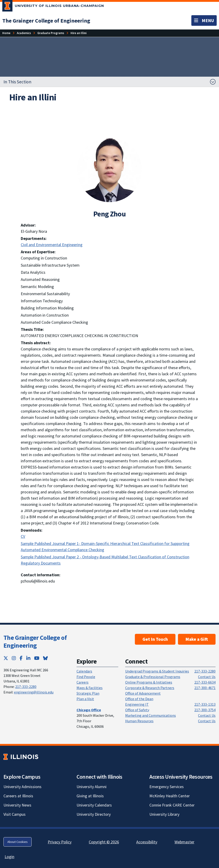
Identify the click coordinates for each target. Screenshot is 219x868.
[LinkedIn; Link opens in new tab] (28, 658)
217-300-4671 (205, 688)
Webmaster (184, 842)
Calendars (84, 671)
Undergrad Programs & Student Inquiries (157, 671)
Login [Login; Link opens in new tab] (9, 857)
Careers (83, 682)
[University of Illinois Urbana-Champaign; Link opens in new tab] (53, 7)
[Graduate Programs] (51, 33)
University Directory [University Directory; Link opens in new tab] (94, 814)
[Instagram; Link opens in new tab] (14, 658)
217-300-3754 (205, 710)
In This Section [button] (17, 82)
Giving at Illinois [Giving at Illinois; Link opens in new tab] (90, 796)
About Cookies (18, 842)
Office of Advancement (143, 693)
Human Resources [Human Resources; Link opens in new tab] (139, 721)
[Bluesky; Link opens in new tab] (45, 658)
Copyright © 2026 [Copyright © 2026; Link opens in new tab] (104, 842)
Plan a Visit (85, 699)
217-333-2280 (26, 687)
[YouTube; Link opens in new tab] (37, 658)
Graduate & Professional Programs (153, 677)
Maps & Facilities (90, 688)
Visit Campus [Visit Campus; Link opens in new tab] (15, 814)
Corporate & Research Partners (150, 688)
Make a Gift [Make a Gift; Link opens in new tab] (197, 639)
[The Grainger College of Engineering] (46, 21)
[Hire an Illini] (78, 33)
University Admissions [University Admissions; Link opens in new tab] (22, 787)
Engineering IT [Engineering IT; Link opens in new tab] (137, 704)
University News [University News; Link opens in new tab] (17, 805)
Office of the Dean (139, 699)
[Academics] (24, 33)
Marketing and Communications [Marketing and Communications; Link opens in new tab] (151, 715)
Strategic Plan (88, 693)
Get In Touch (155, 639)
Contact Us (207, 677)
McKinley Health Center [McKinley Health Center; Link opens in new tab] (170, 796)
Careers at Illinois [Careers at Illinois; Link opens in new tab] (18, 796)
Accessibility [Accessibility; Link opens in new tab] (147, 842)
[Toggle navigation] (204, 20)
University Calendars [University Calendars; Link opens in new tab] (94, 805)
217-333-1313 (205, 704)
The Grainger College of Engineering (35, 641)
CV (23, 536)
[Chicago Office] (89, 710)
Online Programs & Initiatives (149, 682)
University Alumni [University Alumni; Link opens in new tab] (92, 787)
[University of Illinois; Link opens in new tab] (21, 757)
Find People (86, 677)
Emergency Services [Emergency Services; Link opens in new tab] (167, 787)
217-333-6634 (205, 682)
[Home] (6, 33)
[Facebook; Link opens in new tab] (21, 658)
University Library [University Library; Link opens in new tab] (164, 814)
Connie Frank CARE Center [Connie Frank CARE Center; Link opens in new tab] (172, 805)
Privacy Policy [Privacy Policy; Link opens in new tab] (60, 842)
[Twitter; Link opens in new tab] (6, 658)
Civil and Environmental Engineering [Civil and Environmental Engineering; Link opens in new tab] (52, 245)
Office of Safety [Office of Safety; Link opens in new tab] (137, 710)
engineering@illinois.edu (34, 692)
